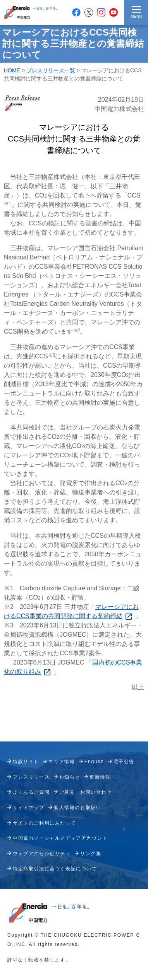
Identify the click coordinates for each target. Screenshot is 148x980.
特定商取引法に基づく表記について (55, 869)
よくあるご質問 (31, 792)
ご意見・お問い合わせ (86, 792)
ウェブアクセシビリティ (42, 854)
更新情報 (100, 777)
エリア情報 (62, 762)
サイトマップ (29, 808)
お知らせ (70, 777)
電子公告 (124, 762)
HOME (12, 70)
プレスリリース (31, 777)
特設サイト (26, 762)
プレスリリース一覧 (51, 70)
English (94, 762)
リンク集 (91, 854)
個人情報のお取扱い (77, 808)
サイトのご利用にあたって (44, 823)
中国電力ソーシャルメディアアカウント (60, 838)
